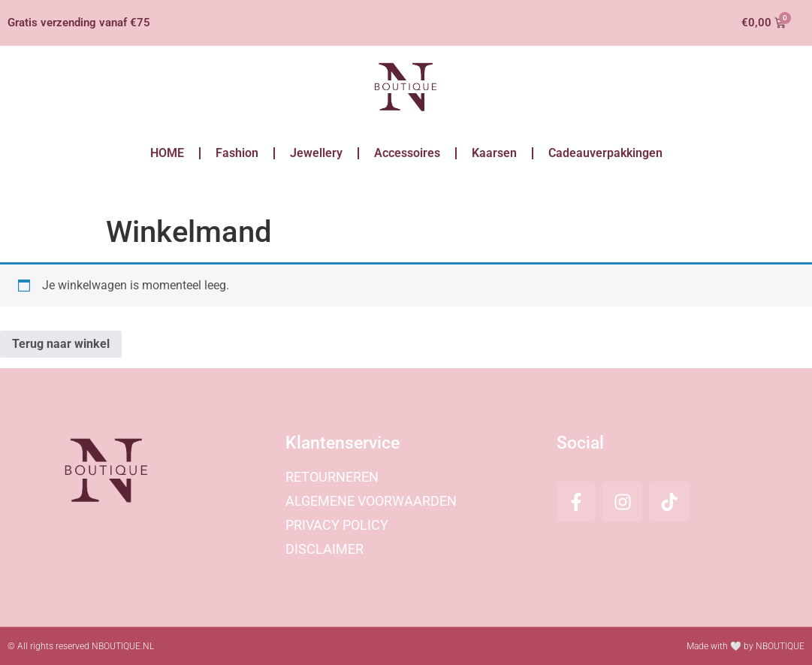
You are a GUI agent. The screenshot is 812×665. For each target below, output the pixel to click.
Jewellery (316, 153)
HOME (167, 153)
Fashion (237, 153)
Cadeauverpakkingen (605, 153)
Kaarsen (494, 153)
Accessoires (407, 153)
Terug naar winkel (61, 344)
